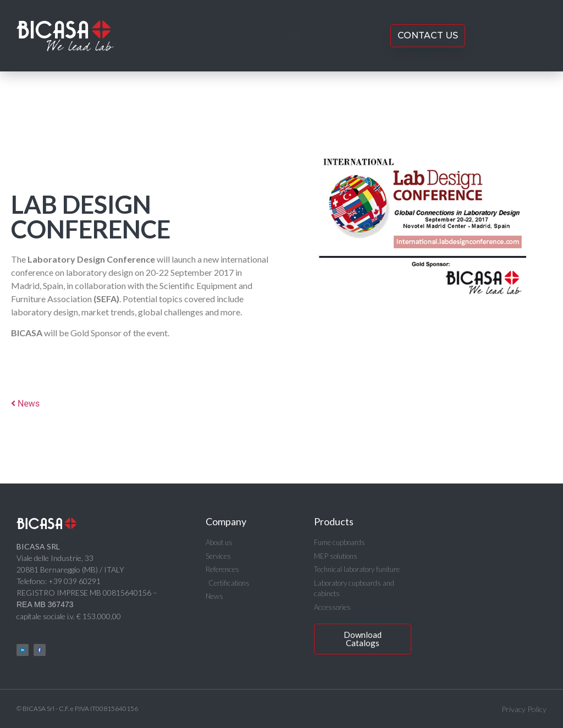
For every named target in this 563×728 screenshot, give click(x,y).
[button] (294, 36)
